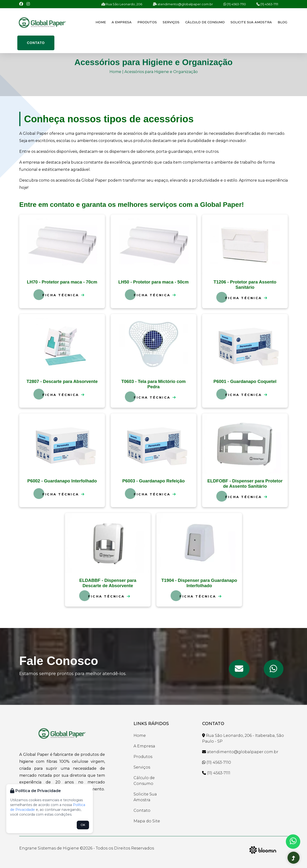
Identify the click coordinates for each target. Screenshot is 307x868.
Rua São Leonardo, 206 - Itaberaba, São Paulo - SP (243, 738)
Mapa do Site (147, 821)
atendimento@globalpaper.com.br (183, 4)
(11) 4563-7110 (235, 4)
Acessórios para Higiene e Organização (161, 72)
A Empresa (122, 22)
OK (83, 825)
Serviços (171, 22)
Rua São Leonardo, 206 (122, 4)
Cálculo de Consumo (205, 22)
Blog (282, 22)
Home (101, 22)
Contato (36, 43)
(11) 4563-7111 (267, 4)
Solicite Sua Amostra (251, 22)
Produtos (147, 22)
